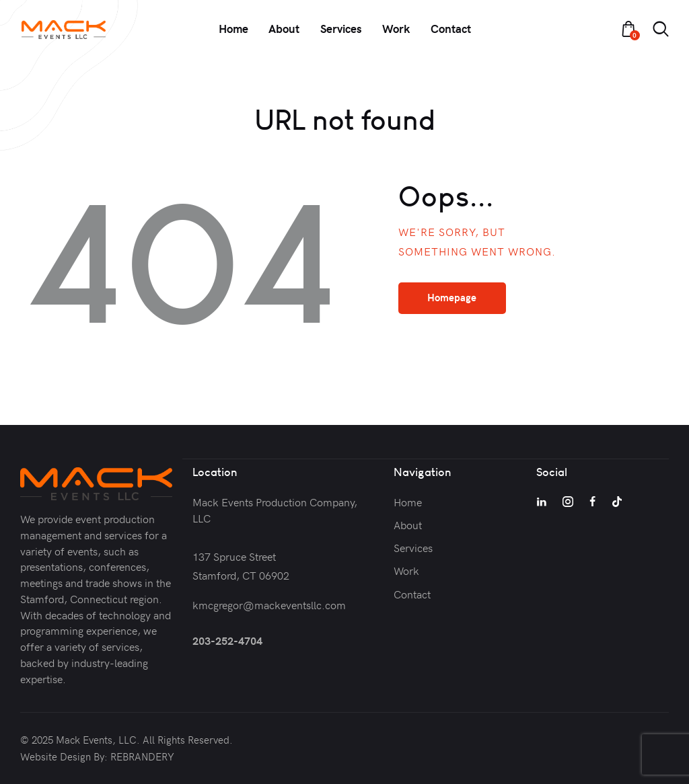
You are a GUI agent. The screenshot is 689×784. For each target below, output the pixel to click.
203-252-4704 (227, 640)
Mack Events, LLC (96, 740)
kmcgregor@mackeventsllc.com (269, 604)
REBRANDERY (142, 756)
